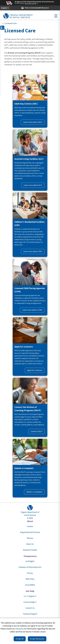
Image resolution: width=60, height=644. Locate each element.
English (5, 8)
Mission (30, 538)
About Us (30, 544)
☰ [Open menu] (56, 16)
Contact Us (30, 608)
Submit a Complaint (34, 492)
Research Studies (30, 550)
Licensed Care (11, 23)
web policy (19, 629)
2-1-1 (30, 596)
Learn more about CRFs (33, 251)
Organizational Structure (30, 532)
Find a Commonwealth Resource (35, 8)
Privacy (30, 573)
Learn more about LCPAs (32, 310)
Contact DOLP (36, 431)
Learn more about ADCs (33, 122)
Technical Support (30, 614)
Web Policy (30, 579)
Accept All (20, 639)
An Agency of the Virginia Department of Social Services (34, 2)
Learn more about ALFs (33, 185)
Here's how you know (31, 4)
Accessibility (30, 585)
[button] (2, 28)
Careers (30, 526)
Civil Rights (30, 561)
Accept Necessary (37, 639)
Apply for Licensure (35, 370)
